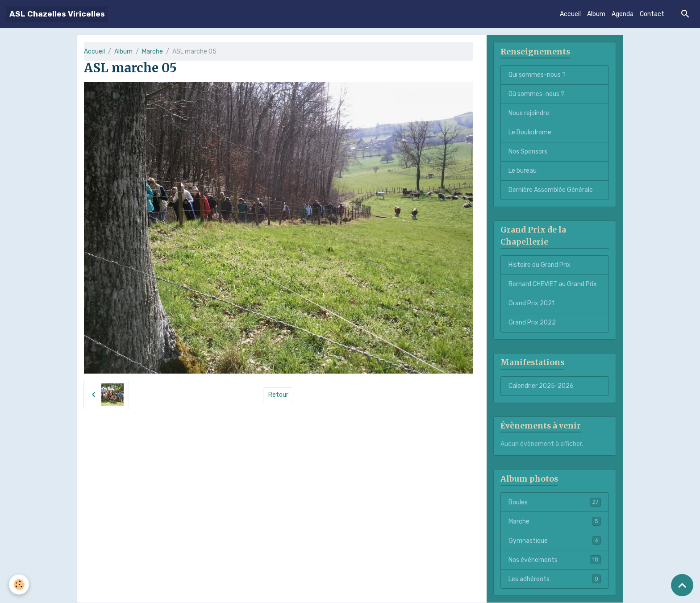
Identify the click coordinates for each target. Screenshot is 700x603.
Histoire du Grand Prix (540, 265)
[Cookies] (19, 584)
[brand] (57, 14)
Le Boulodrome (530, 132)
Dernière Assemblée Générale (551, 190)
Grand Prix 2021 (531, 303)
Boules (555, 502)
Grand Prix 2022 (532, 322)
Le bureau (523, 171)
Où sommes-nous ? (536, 94)
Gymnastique (555, 541)
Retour (278, 395)
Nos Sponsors (528, 152)
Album (596, 14)
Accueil (570, 14)
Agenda (623, 14)
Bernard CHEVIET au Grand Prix (553, 284)
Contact (652, 14)
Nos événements (555, 560)
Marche (152, 52)
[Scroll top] (682, 585)
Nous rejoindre (529, 113)
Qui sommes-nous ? (537, 75)
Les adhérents (555, 579)
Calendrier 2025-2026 (541, 386)
